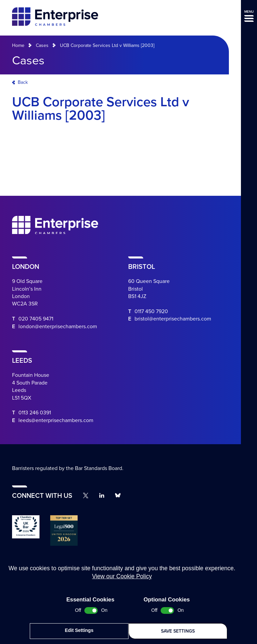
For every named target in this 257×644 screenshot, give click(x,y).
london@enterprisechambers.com (58, 327)
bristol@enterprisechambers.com (173, 319)
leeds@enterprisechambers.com (56, 420)
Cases (42, 45)
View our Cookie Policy (122, 579)
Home (18, 45)
